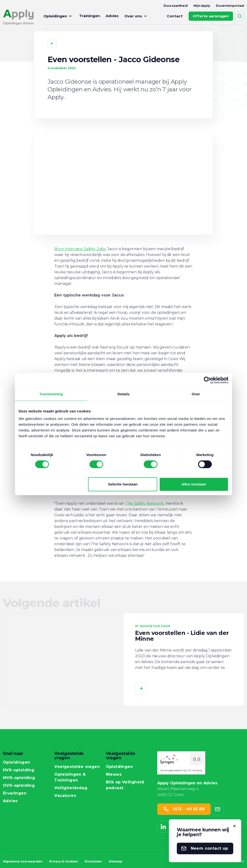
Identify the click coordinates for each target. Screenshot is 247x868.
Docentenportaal (230, 6)
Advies (112, 16)
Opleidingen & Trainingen (77, 777)
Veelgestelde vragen (77, 767)
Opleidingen (58, 16)
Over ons (136, 16)
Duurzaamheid (176, 6)
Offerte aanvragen (211, 16)
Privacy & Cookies (64, 861)
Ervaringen (15, 793)
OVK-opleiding (19, 786)
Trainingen (89, 16)
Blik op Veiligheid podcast (129, 785)
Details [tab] (123, 394)
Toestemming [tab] (51, 394)
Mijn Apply (202, 6)
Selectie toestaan (123, 484)
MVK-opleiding (19, 778)
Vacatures (65, 796)
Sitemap (116, 861)
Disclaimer (93, 861)
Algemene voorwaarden (23, 861)
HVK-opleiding (19, 770)
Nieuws (114, 774)
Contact (175, 16)
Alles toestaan (194, 484)
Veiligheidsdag (71, 788)
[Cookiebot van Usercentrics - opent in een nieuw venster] (207, 380)
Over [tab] (196, 394)
